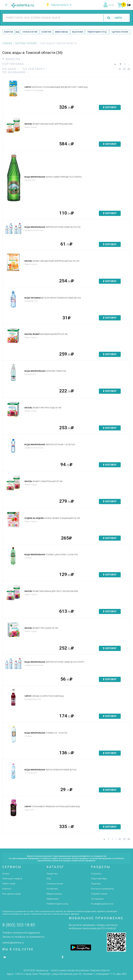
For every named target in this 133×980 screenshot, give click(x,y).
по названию (16, 72)
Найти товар (9, 884)
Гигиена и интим (55, 884)
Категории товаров (12, 879)
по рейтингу (35, 69)
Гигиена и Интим (30, 32)
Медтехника (78, 32)
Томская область (60, 5)
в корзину (110, 107)
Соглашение (97, 899)
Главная (7, 43)
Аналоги (7, 889)
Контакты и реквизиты (102, 889)
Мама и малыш (62, 32)
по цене (11, 69)
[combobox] (52, 18)
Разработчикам (99, 894)
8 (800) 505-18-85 (19, 925)
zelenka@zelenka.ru (13, 943)
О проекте (96, 874)
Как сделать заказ (12, 894)
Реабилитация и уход (97, 32)
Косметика (46, 32)
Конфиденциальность (102, 904)
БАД (17, 32)
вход (111, 5)
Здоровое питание (120, 32)
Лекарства (8, 32)
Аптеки (6, 874)
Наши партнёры (99, 879)
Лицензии (96, 884)
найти (118, 18)
